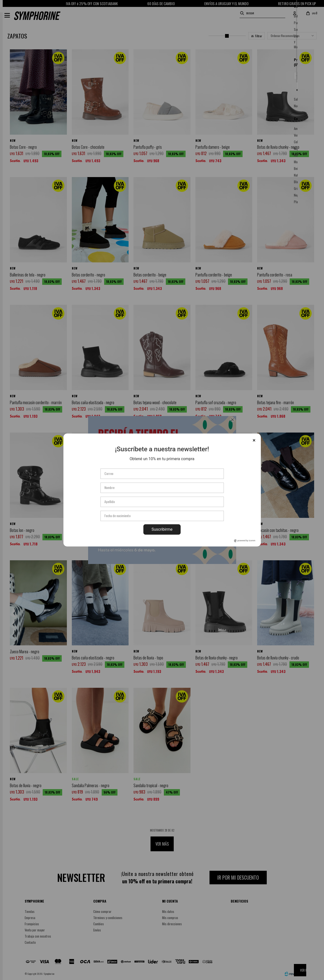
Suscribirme (162, 529)
